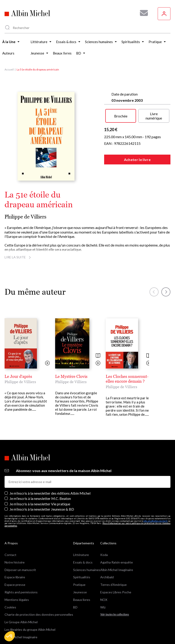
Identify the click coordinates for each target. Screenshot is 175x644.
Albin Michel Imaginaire (21, 605)
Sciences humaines (87, 538)
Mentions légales (17, 567)
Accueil (9, 69)
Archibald (107, 545)
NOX (104, 567)
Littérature (81, 523)
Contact (10, 523)
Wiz (103, 575)
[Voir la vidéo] (47, 363)
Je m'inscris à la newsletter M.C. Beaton (40, 466)
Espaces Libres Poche (116, 560)
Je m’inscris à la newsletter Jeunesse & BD (42, 477)
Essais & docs (83, 530)
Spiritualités (82, 545)
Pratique (79, 553)
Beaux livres (82, 567)
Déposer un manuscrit (20, 538)
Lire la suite (18, 257)
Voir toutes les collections (115, 583)
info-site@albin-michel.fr (156, 489)
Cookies (10, 575)
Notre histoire (15, 530)
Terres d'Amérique (113, 553)
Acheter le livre (137, 160)
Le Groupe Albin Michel (21, 590)
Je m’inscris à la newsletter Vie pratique (40, 472)
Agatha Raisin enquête (117, 530)
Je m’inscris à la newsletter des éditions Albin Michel (50, 461)
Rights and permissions (21, 560)
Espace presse (15, 553)
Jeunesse (80, 560)
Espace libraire (15, 545)
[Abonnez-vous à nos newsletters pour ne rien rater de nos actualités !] (142, 13)
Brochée (121, 116)
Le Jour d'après (18, 376)
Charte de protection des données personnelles (39, 583)
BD (75, 575)
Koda (104, 523)
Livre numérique (154, 116)
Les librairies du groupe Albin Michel (30, 598)
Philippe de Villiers (26, 217)
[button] (10, 636)
